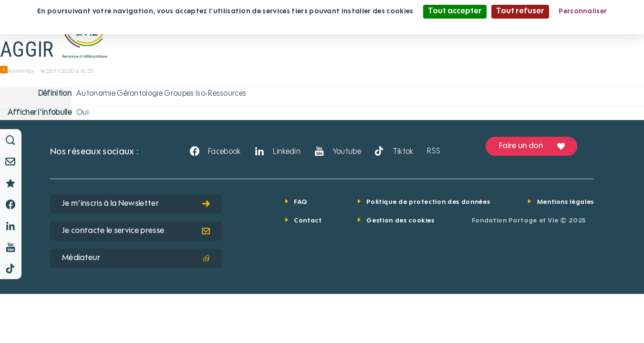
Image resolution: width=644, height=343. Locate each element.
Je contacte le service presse (136, 231)
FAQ (301, 202)
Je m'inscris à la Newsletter (136, 204)
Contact (308, 221)
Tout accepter (455, 11)
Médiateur (136, 258)
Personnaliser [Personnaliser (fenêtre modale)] (583, 11)
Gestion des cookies (400, 221)
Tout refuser (520, 11)
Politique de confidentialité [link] (322, 25)
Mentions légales (566, 202)
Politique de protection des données (428, 202)
